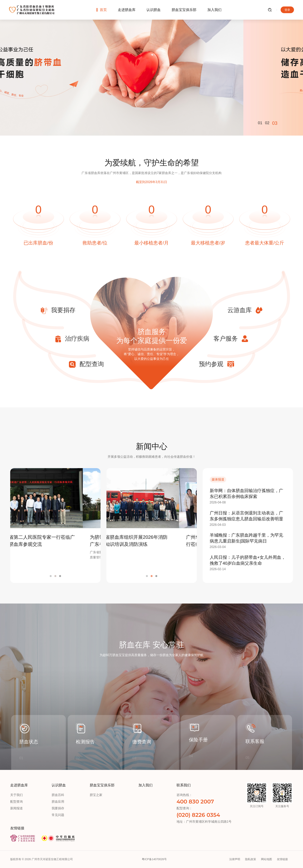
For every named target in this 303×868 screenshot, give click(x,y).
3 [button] (60, 576)
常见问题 (58, 815)
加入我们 (214, 10)
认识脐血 (154, 10)
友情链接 (17, 828)
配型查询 (16, 802)
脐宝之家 (96, 795)
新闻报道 (16, 808)
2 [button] (55, 576)
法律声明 (235, 859)
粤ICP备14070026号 (154, 859)
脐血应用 (58, 802)
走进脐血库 (127, 10)
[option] (151, 68)
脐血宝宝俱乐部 (184, 10)
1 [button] (51, 576)
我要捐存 (58, 808)
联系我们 (184, 785)
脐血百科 (58, 795)
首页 (103, 10)
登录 (287, 10)
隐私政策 (251, 859)
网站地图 (266, 859)
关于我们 (16, 795)
